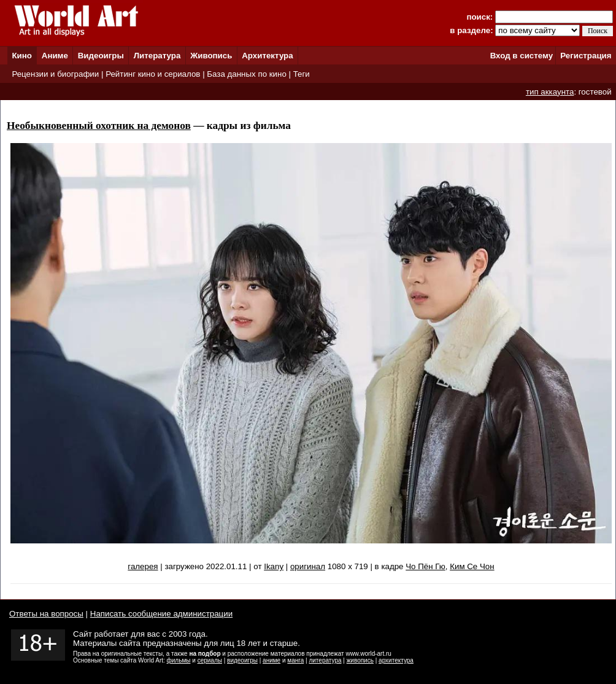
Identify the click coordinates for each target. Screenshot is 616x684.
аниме (271, 660)
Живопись (211, 56)
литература (325, 660)
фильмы (179, 660)
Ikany (274, 566)
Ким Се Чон (472, 566)
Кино (22, 56)
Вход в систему (522, 56)
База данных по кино (246, 74)
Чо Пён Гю (425, 566)
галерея (143, 566)
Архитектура (267, 56)
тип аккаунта (550, 92)
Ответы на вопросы (46, 614)
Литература (157, 56)
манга (295, 660)
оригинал (308, 566)
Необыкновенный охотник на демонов (99, 126)
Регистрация (586, 56)
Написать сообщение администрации (161, 614)
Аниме (55, 56)
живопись (360, 660)
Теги (302, 74)
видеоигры (242, 660)
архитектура (396, 660)
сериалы (210, 660)
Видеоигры (101, 56)
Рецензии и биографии (55, 74)
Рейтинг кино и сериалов (153, 74)
